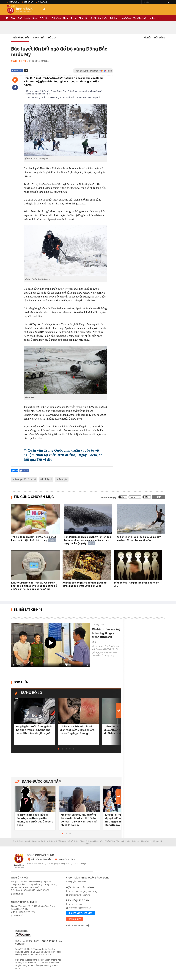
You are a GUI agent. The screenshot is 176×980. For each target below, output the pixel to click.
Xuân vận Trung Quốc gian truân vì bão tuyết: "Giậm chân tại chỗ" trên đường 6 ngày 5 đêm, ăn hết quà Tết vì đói (63, 455)
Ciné (20, 18)
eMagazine (14, 2)
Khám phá (39, 38)
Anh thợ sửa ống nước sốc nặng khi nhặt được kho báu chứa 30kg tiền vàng (85, 584)
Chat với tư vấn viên (80, 913)
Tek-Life (136, 841)
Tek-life (114, 18)
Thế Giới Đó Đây (20, 38)
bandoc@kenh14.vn (67, 859)
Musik (27, 18)
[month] (135, 497)
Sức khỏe (103, 18)
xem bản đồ (18, 894)
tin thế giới (47, 479)
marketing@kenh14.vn (80, 895)
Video (153, 18)
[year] (147, 497)
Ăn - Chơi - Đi (81, 18)
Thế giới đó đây (112, 841)
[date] (123, 497)
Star (13, 18)
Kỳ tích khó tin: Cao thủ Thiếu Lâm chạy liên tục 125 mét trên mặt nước (139, 538)
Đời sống (56, 18)
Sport (53, 841)
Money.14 (68, 18)
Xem (159, 497)
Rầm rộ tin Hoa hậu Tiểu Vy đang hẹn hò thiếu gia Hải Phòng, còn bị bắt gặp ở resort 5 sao (35, 820)
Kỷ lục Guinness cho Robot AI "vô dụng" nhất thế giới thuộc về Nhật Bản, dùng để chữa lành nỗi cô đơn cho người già (34, 586)
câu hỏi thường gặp (41, 859)
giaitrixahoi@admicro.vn (80, 908)
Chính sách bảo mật (78, 925)
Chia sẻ (18, 71)
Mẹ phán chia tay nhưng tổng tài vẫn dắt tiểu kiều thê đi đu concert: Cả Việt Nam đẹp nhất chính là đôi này (79, 820)
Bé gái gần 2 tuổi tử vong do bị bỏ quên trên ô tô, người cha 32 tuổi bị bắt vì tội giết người (34, 730)
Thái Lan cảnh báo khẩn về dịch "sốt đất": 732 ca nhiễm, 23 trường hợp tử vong (77, 730)
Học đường (125, 18)
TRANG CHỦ (7, 18)
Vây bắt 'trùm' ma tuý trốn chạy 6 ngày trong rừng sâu (106, 633)
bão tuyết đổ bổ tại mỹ (25, 479)
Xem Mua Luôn (140, 18)
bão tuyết (62, 479)
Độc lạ (52, 38)
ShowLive (43, 2)
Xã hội (93, 18)
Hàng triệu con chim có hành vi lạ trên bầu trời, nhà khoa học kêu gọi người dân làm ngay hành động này (87, 540)
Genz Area (29, 2)
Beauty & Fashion (41, 18)
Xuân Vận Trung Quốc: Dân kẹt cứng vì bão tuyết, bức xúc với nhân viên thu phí (63, 97)
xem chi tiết (75, 919)
